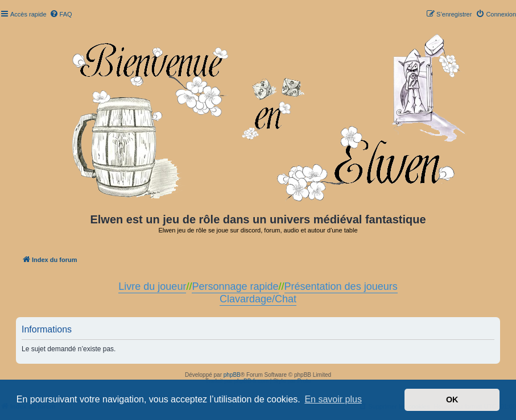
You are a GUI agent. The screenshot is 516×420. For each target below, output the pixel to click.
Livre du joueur (152, 286)
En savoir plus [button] (333, 399)
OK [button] (452, 400)
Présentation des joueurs (341, 286)
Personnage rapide (235, 286)
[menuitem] (61, 14)
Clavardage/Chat (258, 299)
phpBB (232, 375)
